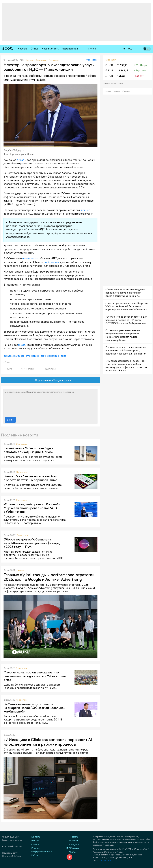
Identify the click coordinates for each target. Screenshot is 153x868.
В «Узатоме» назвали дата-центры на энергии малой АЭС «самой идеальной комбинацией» (35, 708)
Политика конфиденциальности (41, 850)
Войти (10, 420)
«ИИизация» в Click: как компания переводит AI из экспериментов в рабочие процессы (48, 742)
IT (18, 735)
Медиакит (117, 91)
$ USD (109, 65)
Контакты (126, 91)
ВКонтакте (73, 848)
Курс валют (111, 60)
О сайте (35, 844)
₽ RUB (109, 76)
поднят (85, 210)
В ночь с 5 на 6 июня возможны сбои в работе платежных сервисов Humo (31, 478)
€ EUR (109, 71)
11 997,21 (122, 65)
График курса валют (114, 83)
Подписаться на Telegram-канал (51, 380)
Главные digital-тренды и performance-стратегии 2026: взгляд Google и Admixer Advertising (49, 577)
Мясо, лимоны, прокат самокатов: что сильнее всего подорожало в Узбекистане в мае (35, 676)
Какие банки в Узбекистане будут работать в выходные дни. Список (28, 450)
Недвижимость (50, 49)
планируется (30, 258)
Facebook (72, 841)
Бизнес (20, 570)
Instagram (73, 844)
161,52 (121, 76)
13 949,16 (123, 71)
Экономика (21, 444)
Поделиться (48, 369)
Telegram (72, 837)
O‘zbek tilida (92, 60)
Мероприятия (70, 49)
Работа (35, 855)
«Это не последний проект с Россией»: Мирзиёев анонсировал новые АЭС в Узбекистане (32, 508)
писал (21, 160)
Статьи (35, 49)
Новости (22, 49)
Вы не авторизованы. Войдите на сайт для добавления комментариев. (50, 402)
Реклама (108, 91)
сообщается (51, 262)
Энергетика (22, 500)
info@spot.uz (105, 860)
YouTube (72, 852)
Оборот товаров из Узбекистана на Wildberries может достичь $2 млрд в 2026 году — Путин (32, 543)
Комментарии (26, 369)
